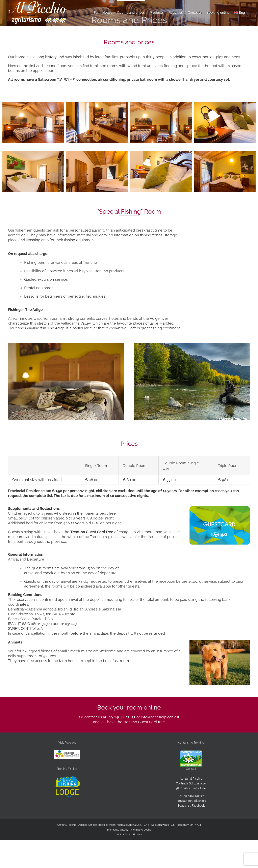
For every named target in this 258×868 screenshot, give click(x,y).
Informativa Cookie (141, 830)
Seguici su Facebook (191, 806)
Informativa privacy (117, 830)
